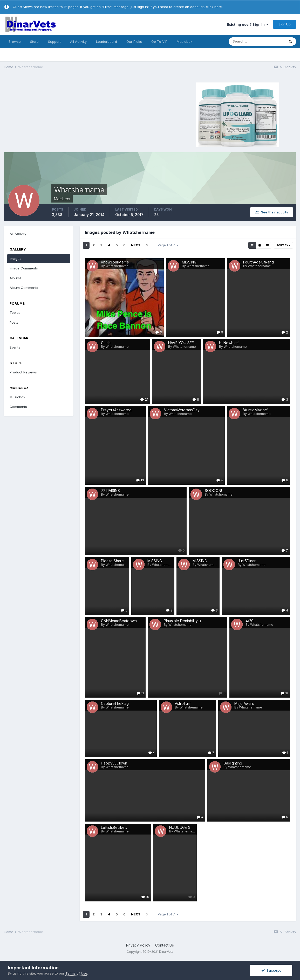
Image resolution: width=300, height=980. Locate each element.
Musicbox (185, 41)
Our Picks (134, 41)
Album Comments (24, 288)
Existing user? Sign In (248, 24)
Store (34, 41)
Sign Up (285, 24)
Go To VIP (159, 41)
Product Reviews (23, 372)
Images (15, 259)
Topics (15, 312)
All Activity (78, 41)
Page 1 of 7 (168, 245)
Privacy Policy (138, 945)
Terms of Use (76, 973)
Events (15, 347)
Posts (14, 322)
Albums (16, 278)
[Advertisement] (64, 114)
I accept (271, 970)
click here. (214, 7)
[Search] (257, 41)
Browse (15, 41)
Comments (18, 407)
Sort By (283, 245)
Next (136, 245)
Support (54, 41)
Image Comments (24, 268)
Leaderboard (107, 41)
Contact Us (165, 945)
